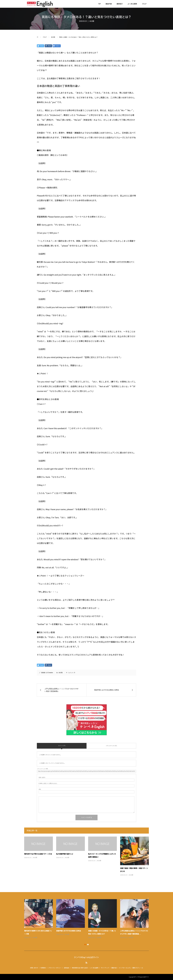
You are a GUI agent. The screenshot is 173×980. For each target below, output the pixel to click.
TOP (99, 4)
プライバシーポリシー (55, 968)
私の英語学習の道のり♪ (65, 854)
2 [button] (88, 945)
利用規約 (43, 968)
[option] (88, 919)
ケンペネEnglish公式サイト (86, 957)
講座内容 (109, 4)
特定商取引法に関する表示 (80, 968)
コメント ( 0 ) (62, 746)
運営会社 (67, 968)
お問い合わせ (34, 968)
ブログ (144, 4)
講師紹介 (120, 4)
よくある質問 (132, 4)
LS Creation (49, 673)
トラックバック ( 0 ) (111, 746)
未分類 (92, 21)
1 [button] (85, 945)
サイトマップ (105, 968)
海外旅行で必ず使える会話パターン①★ (38, 854)
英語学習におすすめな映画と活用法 (69, 931)
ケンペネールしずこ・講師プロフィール (131, 968)
